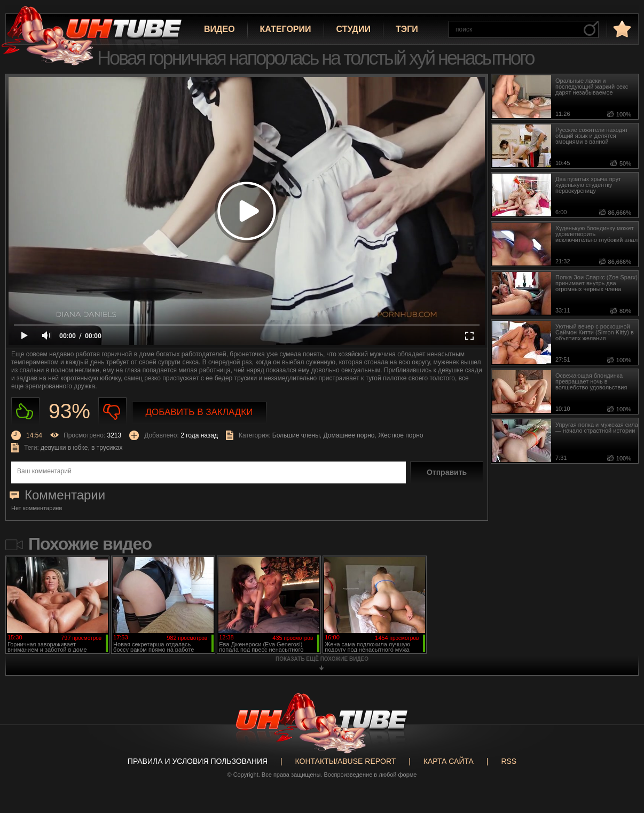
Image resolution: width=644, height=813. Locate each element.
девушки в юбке (64, 448)
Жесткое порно (400, 435)
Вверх (620, 767)
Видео (219, 29)
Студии (354, 29)
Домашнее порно (349, 435)
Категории (286, 29)
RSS (509, 761)
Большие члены (296, 435)
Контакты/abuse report (346, 761)
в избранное (621, 29)
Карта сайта (449, 761)
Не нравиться (112, 412)
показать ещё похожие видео (322, 659)
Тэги (407, 29)
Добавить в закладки (199, 412)
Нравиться (25, 412)
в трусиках (107, 448)
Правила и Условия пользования (198, 761)
